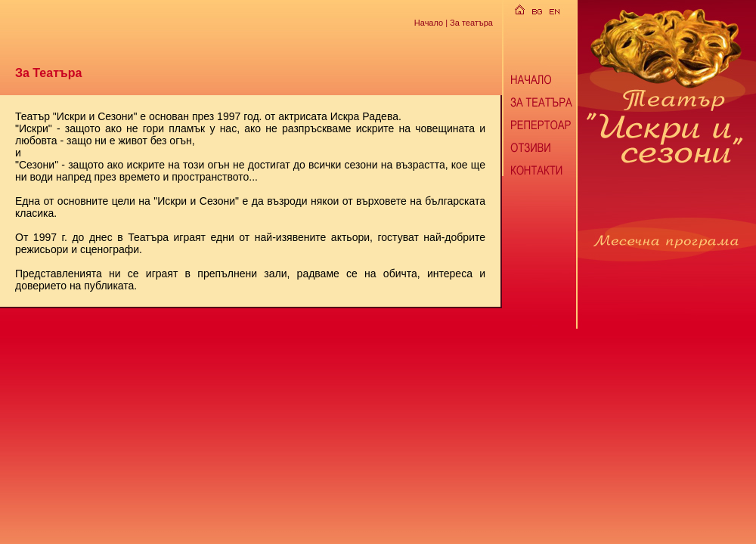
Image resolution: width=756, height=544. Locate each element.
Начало (429, 22)
